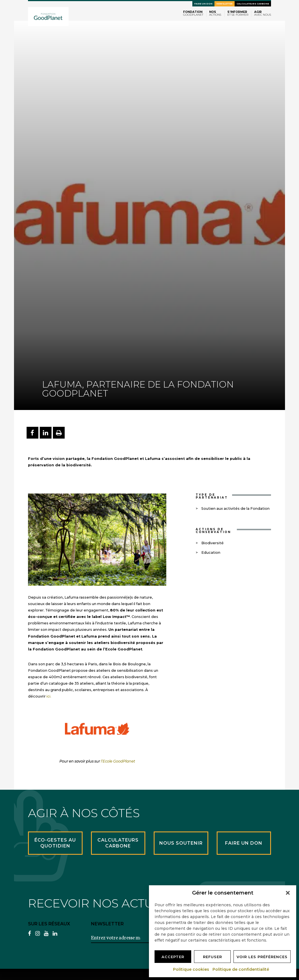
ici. (49, 696)
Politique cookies (191, 969)
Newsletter (225, 4)
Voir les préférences (262, 957)
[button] (288, 893)
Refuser (212, 957)
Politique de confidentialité (241, 969)
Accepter (173, 957)
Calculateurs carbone (253, 4)
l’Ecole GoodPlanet (118, 761)
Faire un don (203, 4)
